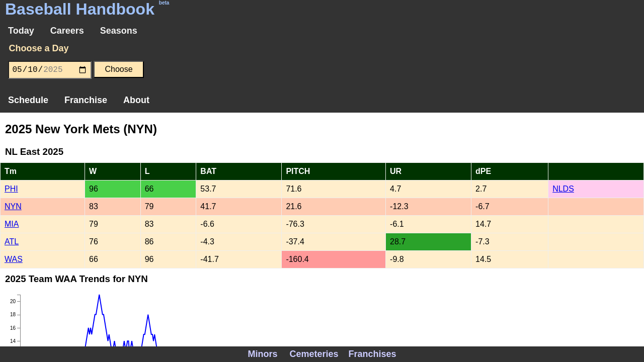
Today (21, 31)
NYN (13, 206)
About (136, 100)
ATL (12, 242)
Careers (67, 31)
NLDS (563, 189)
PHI (11, 189)
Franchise (86, 100)
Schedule (28, 100)
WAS (14, 259)
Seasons (119, 31)
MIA (12, 224)
